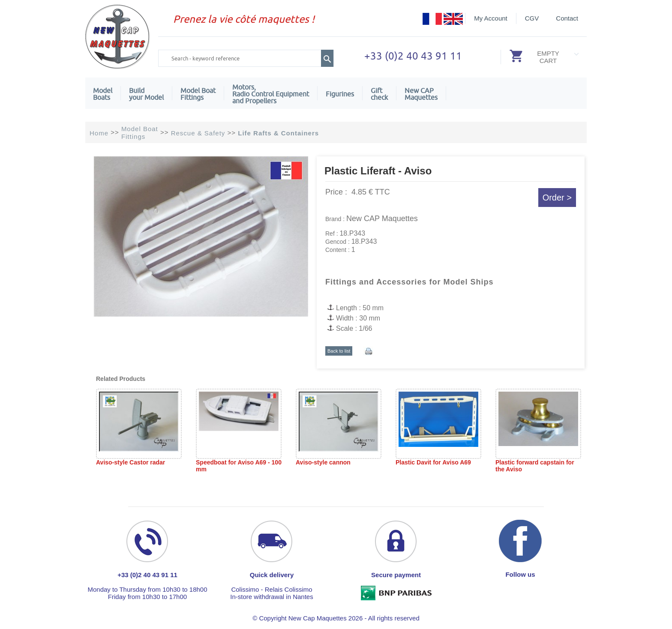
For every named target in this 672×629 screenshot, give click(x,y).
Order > (557, 198)
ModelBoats (103, 94)
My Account (491, 18)
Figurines (340, 94)
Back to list (339, 351)
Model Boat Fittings (198, 94)
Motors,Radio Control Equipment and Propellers (271, 94)
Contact (567, 18)
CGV (532, 18)
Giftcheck (379, 94)
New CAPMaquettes (421, 94)
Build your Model (146, 94)
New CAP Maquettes (382, 219)
